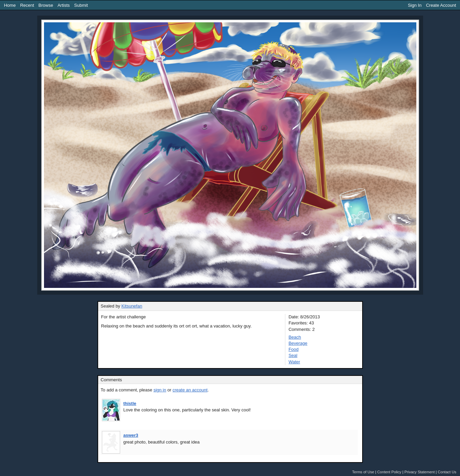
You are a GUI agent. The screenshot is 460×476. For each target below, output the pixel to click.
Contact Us (447, 472)
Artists (64, 5)
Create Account (441, 5)
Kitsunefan (132, 306)
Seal (293, 355)
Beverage (298, 343)
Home (10, 5)
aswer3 (131, 435)
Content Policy (389, 472)
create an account (190, 390)
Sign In (415, 5)
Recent (27, 5)
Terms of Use (363, 472)
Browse (46, 5)
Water (294, 362)
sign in (160, 390)
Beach (295, 337)
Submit (81, 5)
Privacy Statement (420, 472)
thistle (130, 403)
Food (293, 349)
